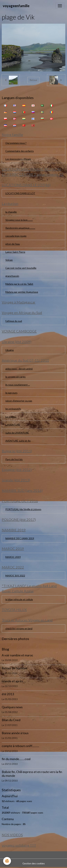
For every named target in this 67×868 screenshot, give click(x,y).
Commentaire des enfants (20, 151)
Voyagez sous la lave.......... (19, 220)
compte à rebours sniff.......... (20, 746)
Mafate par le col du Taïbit (19, 284)
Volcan (9, 260)
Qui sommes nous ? (16, 143)
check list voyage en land (19, 628)
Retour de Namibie (14, 668)
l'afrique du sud (14, 321)
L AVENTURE (13, 425)
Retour (33, 80)
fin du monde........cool (16, 759)
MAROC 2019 (13, 557)
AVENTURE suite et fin (18, 441)
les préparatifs (13, 409)
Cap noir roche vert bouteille (21, 268)
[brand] (16, 6)
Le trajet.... (11, 417)
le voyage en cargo (15, 377)
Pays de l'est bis (14, 459)
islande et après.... (14, 681)
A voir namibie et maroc (17, 655)
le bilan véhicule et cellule (19, 599)
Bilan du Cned (11, 720)
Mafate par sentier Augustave (22, 292)
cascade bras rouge (16, 236)
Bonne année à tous (15, 733)
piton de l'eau (13, 244)
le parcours (11, 393)
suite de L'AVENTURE (17, 433)
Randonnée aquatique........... (20, 228)
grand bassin (12, 276)
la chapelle (11, 212)
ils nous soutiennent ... (18, 385)
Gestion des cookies (34, 863)
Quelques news (12, 707)
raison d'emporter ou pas (19, 401)
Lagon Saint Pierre (15, 252)
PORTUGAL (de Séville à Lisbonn (23, 509)
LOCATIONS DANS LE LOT (20, 193)
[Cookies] (7, 861)
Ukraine (10, 350)
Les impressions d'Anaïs (18, 159)
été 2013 (8, 694)
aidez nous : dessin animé (19, 369)
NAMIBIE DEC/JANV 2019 (20, 538)
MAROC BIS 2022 (15, 576)
